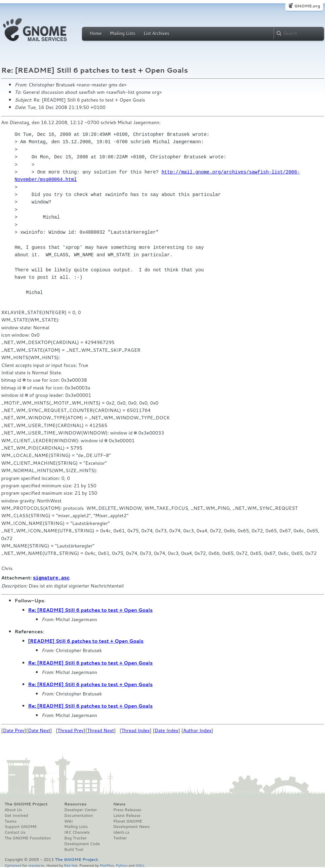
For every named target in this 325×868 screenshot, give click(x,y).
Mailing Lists (123, 33)
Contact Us (15, 832)
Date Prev (14, 730)
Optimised (13, 865)
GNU (140, 865)
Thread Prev (71, 730)
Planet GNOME (128, 821)
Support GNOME (21, 826)
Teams (11, 821)
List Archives (156, 33)
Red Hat (71, 865)
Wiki (68, 821)
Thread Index (136, 730)
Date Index (167, 730)
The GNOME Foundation (28, 838)
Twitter (120, 838)
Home (96, 33)
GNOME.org (307, 6)
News (119, 804)
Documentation (78, 815)
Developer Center (80, 809)
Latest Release (127, 815)
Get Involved (16, 815)
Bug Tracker (75, 838)
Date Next (39, 730)
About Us (13, 809)
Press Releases (127, 809)
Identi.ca (121, 832)
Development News (132, 826)
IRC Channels (77, 832)
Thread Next (100, 730)
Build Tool (74, 849)
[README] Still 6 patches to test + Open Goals (86, 641)
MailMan (107, 865)
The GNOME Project (26, 804)
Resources (75, 804)
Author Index (197, 730)
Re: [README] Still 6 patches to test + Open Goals (91, 610)
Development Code (82, 843)
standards (36, 865)
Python (122, 865)
